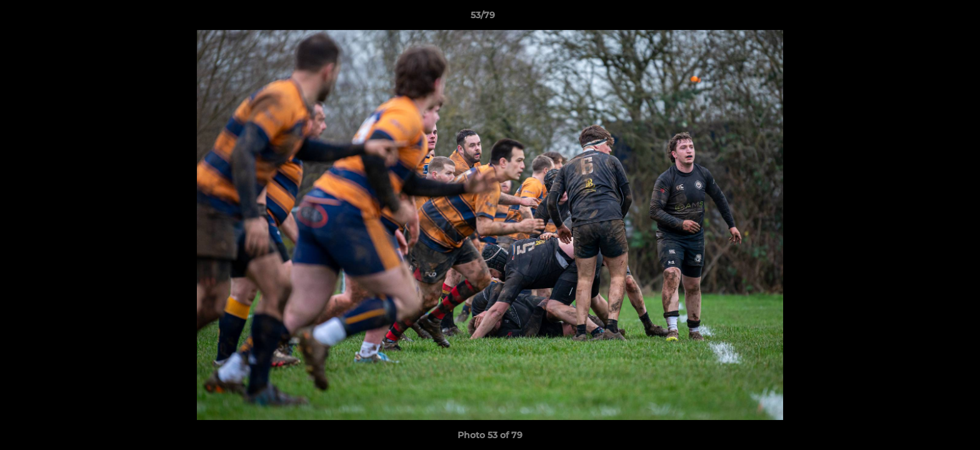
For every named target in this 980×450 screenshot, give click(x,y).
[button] (927, 18)
